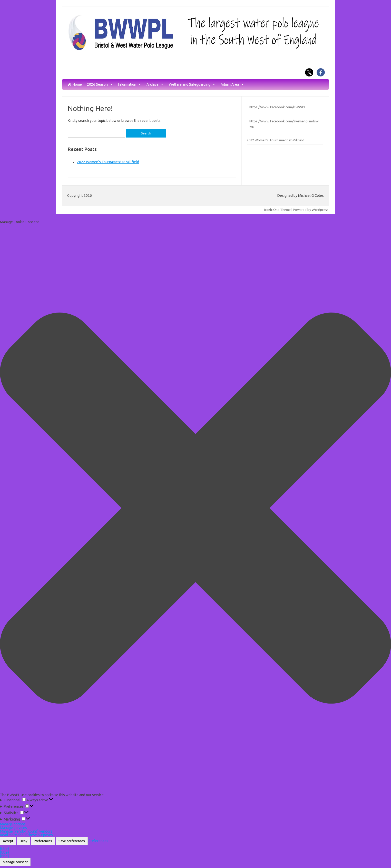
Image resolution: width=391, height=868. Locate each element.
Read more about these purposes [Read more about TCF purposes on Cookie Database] (26, 835)
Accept (8, 841)
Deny (24, 841)
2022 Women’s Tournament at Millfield (108, 162)
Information (130, 85)
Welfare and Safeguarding (192, 85)
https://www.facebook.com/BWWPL (278, 107)
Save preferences (72, 841)
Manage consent (15, 862)
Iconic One (272, 210)
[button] (195, 508)
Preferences (43, 841)
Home (77, 85)
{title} (4, 849)
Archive (155, 85)
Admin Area (232, 85)
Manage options (13, 824)
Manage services (13, 828)
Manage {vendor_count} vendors (26, 831)
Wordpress (320, 210)
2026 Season (100, 85)
